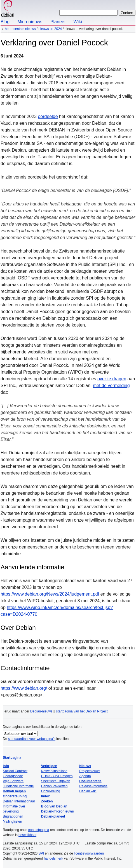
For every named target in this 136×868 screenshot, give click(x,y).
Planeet (58, 22)
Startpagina (12, 758)
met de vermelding (111, 386)
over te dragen (112, 379)
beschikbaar (27, 835)
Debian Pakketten (54, 786)
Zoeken (47, 801)
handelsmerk (54, 858)
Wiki (78, 22)
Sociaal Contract (15, 771)
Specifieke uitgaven (56, 781)
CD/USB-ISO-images (57, 776)
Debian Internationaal (19, 801)
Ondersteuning (15, 796)
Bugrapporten (13, 816)
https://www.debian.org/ (24, 688)
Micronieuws (30, 22)
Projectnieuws (90, 771)
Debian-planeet (53, 816)
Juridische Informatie (18, 786)
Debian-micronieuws (58, 811)
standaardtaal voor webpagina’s (32, 739)
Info (6, 766)
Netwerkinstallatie (54, 771)
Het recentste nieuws (20, 29)
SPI (41, 853)
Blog (5, 22)
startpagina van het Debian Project (82, 711)
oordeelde (48, 116)
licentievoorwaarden (89, 853)
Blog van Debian (54, 806)
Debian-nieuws (41, 711)
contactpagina (39, 830)
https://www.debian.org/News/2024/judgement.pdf (50, 594)
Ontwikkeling (51, 791)
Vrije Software (13, 781)
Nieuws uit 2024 (50, 29)
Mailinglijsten (12, 821)
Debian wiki (88, 791)
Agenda (85, 776)
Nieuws (85, 766)
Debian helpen (14, 791)
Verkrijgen (49, 766)
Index (45, 796)
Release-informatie (93, 786)
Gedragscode (13, 776)
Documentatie (90, 781)
